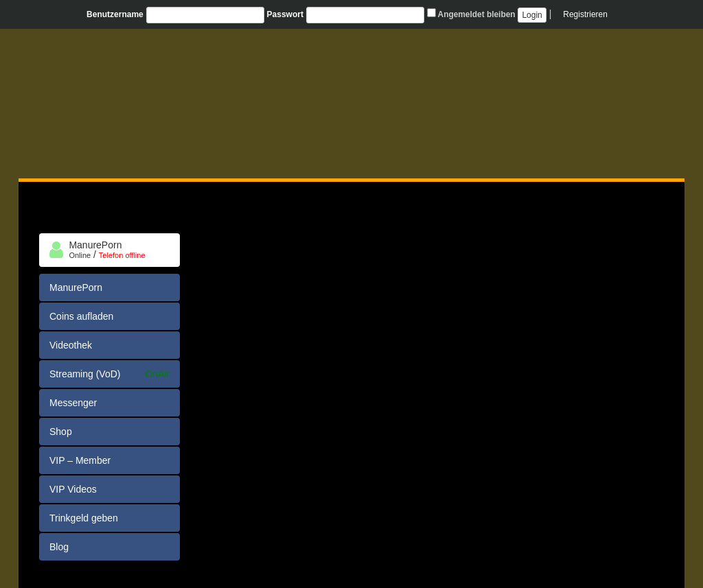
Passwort (285, 14)
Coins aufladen (81, 316)
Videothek (71, 345)
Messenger (73, 403)
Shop (61, 432)
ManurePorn (76, 287)
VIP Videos (73, 489)
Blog (59, 547)
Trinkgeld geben (84, 518)
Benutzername (115, 14)
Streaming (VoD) (110, 374)
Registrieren (585, 14)
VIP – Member (80, 460)
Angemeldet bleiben (471, 14)
